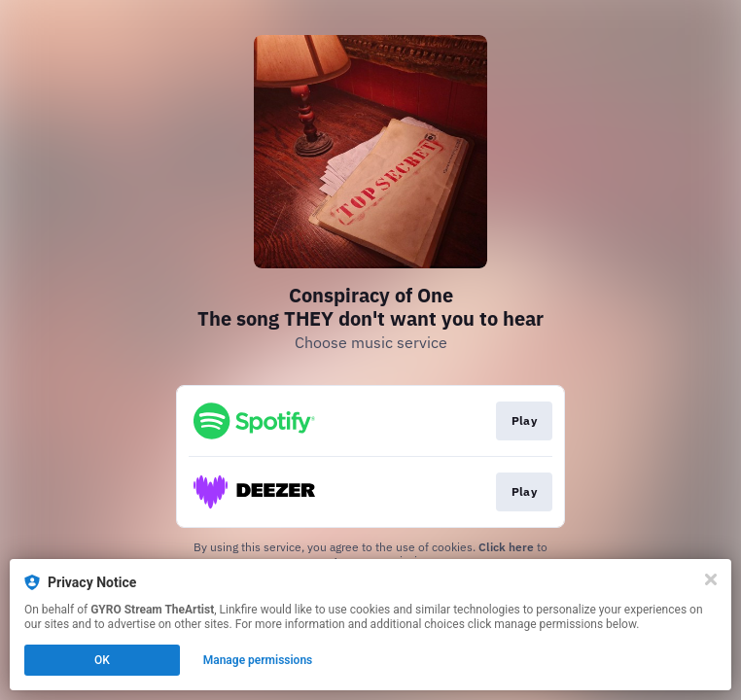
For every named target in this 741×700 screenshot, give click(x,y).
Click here (506, 547)
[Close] (711, 579)
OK (102, 660)
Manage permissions (258, 660)
